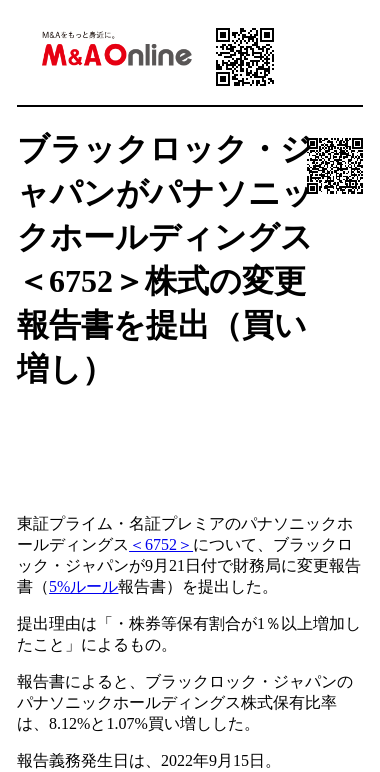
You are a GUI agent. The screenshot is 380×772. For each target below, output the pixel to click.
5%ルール (83, 586)
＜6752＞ (161, 544)
